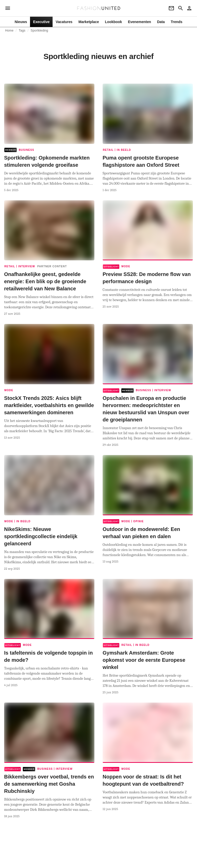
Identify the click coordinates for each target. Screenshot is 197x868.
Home (9, 31)
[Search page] (181, 8)
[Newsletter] (171, 8)
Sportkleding (39, 31)
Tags (22, 31)
